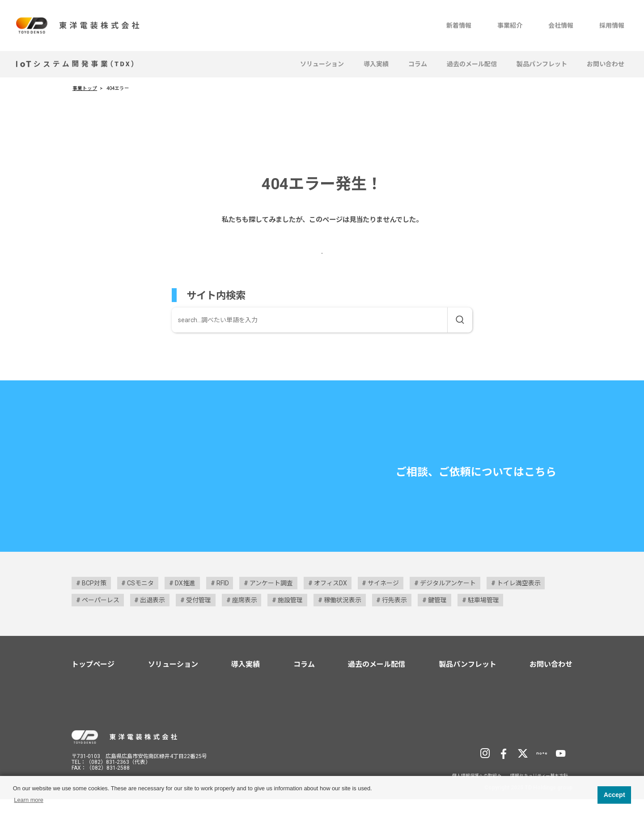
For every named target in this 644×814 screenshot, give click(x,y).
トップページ (93, 679)
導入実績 (376, 64)
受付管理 (199, 615)
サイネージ (383, 598)
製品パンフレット (542, 64)
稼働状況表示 (343, 615)
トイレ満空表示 (519, 598)
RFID (223, 598)
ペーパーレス (101, 615)
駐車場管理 (483, 615)
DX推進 (185, 598)
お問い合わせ (606, 64)
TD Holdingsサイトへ (528, 751)
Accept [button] (614, 795)
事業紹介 (510, 26)
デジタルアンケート (448, 598)
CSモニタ (140, 598)
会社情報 (561, 26)
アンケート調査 (271, 598)
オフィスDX (330, 598)
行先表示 (394, 615)
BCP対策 (94, 598)
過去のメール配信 (472, 64)
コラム (418, 64)
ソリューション (322, 64)
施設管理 (290, 615)
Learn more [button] (28, 800)
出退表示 (153, 615)
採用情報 (612, 26)
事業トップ (85, 88)
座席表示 (245, 615)
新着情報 (459, 26)
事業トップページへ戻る (316, 259)
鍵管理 (437, 615)
